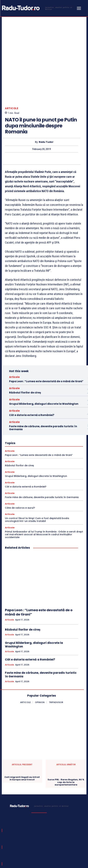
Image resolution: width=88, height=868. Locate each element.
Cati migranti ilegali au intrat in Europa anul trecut (22, 741)
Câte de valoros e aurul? (20, 471)
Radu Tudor (46, 105)
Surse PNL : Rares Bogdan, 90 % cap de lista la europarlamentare (66, 745)
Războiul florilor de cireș (25, 355)
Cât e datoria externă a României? (32, 378)
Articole (12, 71)
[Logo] (38, 8)
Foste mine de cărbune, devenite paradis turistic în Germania (43, 391)
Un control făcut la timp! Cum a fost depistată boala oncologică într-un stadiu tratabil (37, 483)
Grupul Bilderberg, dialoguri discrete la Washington (44, 367)
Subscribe (74, 839)
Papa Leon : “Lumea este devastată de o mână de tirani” (46, 344)
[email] (34, 839)
